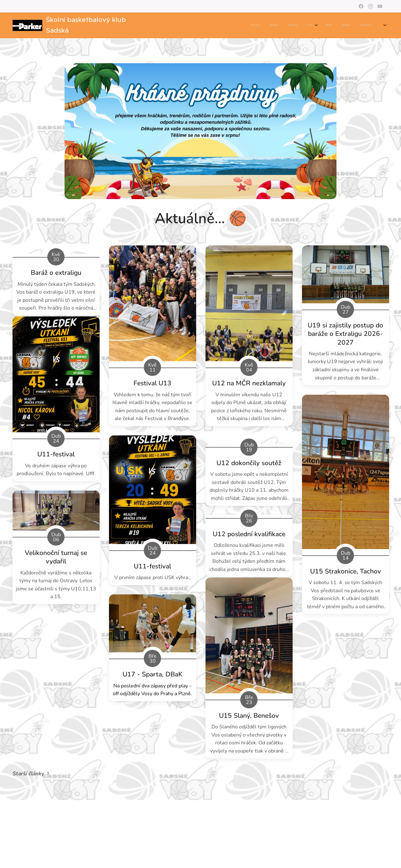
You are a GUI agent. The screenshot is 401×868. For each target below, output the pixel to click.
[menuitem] (277, 25)
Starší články (28, 774)
